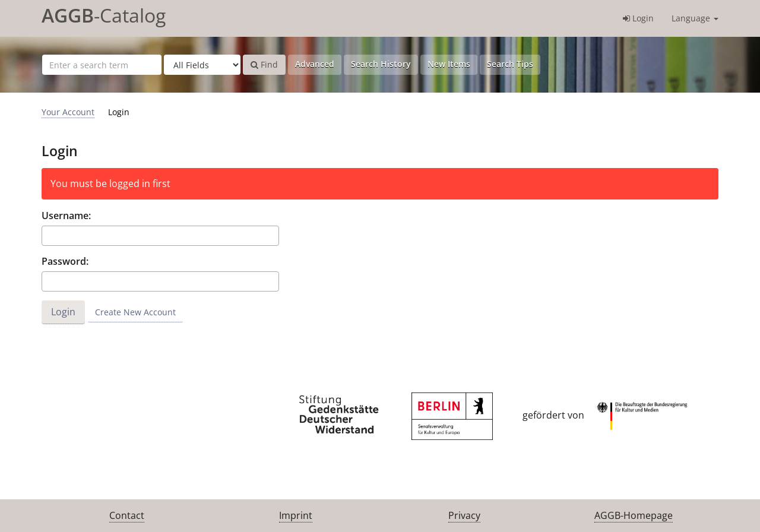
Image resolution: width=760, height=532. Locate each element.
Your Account (68, 112)
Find (264, 64)
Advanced (315, 64)
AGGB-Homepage (634, 515)
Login (638, 18)
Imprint (296, 515)
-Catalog (104, 15)
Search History (381, 64)
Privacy (464, 515)
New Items (449, 64)
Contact (127, 515)
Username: (66, 216)
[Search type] (202, 65)
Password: (65, 261)
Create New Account (135, 312)
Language (695, 18)
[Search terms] (102, 65)
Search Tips (510, 64)
